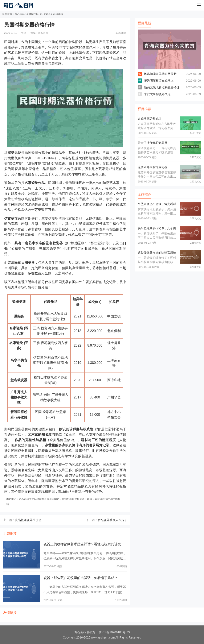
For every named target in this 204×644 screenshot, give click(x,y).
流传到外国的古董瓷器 (152, 167)
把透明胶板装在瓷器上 (159, 81)
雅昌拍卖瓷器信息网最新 (160, 74)
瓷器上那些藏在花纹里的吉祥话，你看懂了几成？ (81, 578)
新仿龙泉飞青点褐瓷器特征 (162, 87)
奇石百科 (20, 14)
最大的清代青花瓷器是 (152, 143)
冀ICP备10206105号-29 (114, 632)
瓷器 (46, 14)
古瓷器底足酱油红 (150, 119)
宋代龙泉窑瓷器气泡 (157, 94)
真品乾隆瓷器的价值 (28, 520)
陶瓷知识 (34, 14)
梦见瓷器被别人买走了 (113, 520)
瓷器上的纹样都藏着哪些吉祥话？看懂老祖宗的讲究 (82, 544)
